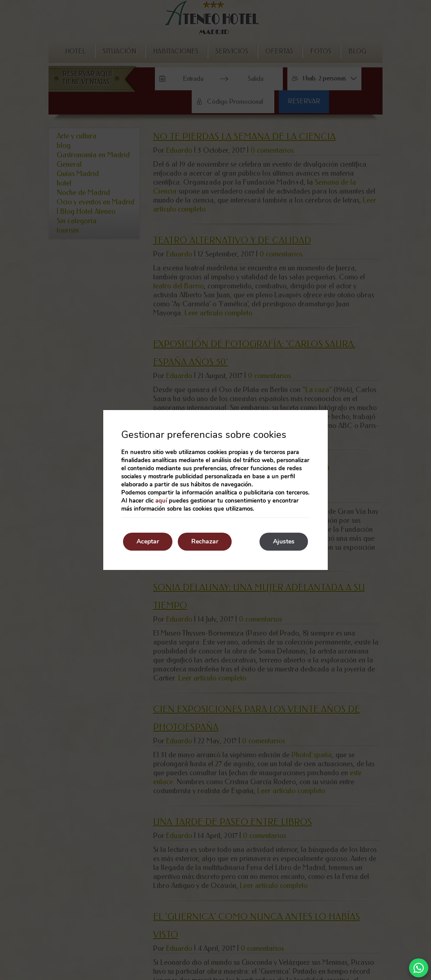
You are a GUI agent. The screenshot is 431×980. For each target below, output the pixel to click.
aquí (161, 501)
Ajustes (284, 541)
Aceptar (148, 541)
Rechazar (205, 541)
